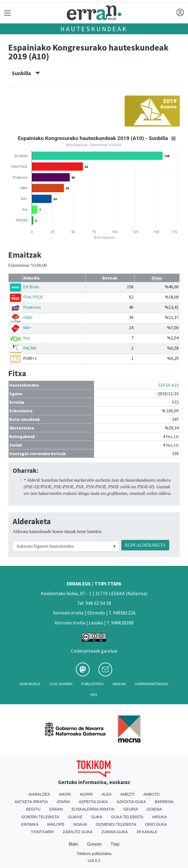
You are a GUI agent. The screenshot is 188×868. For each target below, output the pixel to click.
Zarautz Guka (77, 832)
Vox (26, 338)
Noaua (80, 824)
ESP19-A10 (168, 385)
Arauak (119, 684)
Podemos (32, 307)
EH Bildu (31, 287)
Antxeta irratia (31, 802)
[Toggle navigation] (8, 13)
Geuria (131, 809)
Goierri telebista (40, 817)
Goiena (154, 809)
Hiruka (159, 817)
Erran (56, 809)
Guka (97, 817)
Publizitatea (92, 684)
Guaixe (75, 817)
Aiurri (86, 794)
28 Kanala (147, 832)
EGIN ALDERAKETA (145, 545)
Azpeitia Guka (93, 802)
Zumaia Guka (114, 832)
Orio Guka (156, 824)
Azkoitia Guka (131, 802)
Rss (94, 695)
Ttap (115, 844)
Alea (107, 794)
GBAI (28, 317)
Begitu (33, 809)
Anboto (151, 794)
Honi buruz (30, 684)
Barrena (164, 802)
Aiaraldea (39, 794)
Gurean (94, 844)
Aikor (65, 794)
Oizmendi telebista (116, 824)
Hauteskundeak (94, 29)
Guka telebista (127, 817)
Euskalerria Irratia (93, 809)
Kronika (30, 824)
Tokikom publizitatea (94, 854)
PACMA (30, 348)
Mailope (56, 824)
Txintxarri (42, 832)
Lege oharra (61, 684)
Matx (73, 844)
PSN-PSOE (33, 297)
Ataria (64, 802)
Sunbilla (26, 73)
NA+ (27, 328)
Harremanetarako (152, 684)
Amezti (127, 794)
